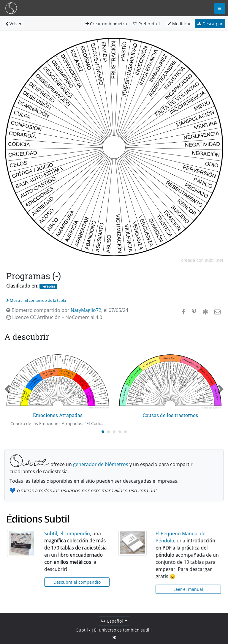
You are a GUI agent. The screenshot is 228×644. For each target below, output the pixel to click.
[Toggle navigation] (220, 8)
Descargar (210, 24)
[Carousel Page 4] (120, 432)
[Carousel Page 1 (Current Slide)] (103, 432)
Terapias (48, 286)
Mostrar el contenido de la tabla (36, 300)
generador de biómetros (101, 464)
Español (112, 621)
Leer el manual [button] (188, 589)
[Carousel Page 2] (109, 432)
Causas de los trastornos (170, 415)
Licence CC (54, 317)
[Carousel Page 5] (125, 432)
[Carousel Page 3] (114, 432)
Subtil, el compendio (67, 533)
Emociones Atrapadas (58, 415)
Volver (14, 24)
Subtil (82, 630)
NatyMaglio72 (86, 310)
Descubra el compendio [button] (77, 582)
